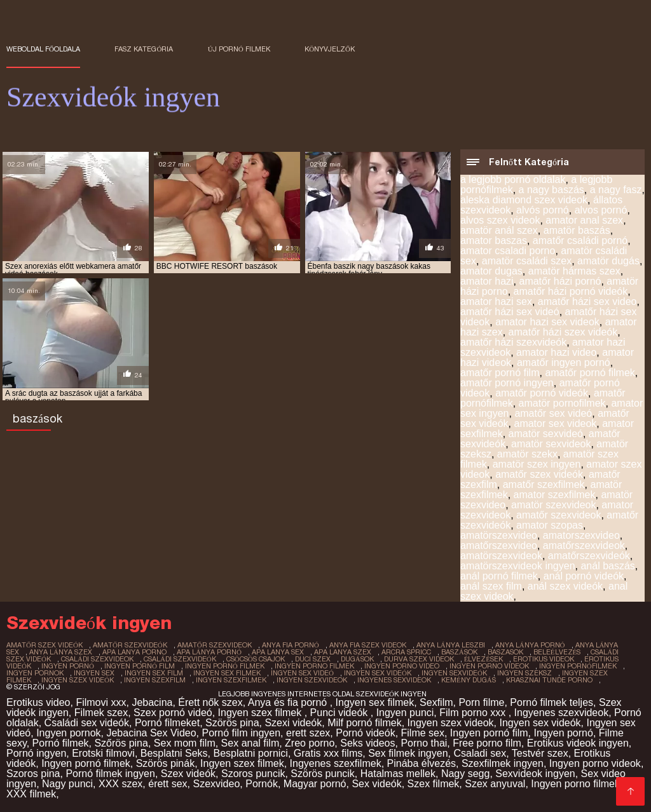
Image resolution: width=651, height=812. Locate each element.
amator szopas (550, 525)
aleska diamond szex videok (524, 200)
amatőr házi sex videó (510, 312)
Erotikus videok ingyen (578, 743)
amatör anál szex (499, 230)
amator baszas (494, 240)
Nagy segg (466, 774)
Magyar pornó (315, 784)
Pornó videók (365, 733)
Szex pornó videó (173, 713)
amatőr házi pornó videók (571, 291)
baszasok (505, 652)
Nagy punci (67, 784)
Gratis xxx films (328, 753)
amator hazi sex (496, 301)
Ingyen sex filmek (375, 702)
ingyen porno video (402, 666)
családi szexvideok (97, 659)
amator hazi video (556, 352)
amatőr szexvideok (558, 515)
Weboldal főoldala (43, 49)
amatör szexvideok (553, 505)
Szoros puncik (253, 774)
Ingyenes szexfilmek (336, 763)
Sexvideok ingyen (535, 774)
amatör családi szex (527, 261)
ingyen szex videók (78, 680)
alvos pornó (601, 210)
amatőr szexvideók (130, 645)
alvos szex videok (500, 220)
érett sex (168, 784)
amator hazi (487, 281)
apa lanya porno (134, 652)
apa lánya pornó (209, 652)
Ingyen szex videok (451, 723)
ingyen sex (94, 673)
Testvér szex (540, 753)
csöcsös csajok (256, 659)
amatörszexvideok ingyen (518, 566)
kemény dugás (469, 680)
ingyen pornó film (140, 666)
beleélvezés (557, 652)
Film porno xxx (474, 713)
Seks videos (367, 743)
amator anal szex (584, 220)
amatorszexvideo (581, 535)
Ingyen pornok (68, 733)
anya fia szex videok (368, 645)
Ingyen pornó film (489, 733)
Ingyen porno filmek (575, 784)
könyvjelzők (330, 49)
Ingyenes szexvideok (562, 713)
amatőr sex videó (553, 413)
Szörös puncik (323, 774)
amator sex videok (555, 423)
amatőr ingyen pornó (564, 362)
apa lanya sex (278, 652)
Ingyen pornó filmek (86, 763)
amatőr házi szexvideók (513, 342)
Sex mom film (185, 743)
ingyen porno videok (489, 666)
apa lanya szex (343, 652)
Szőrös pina (121, 743)
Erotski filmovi (103, 753)
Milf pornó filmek (364, 723)
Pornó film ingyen (241, 733)
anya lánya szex (61, 652)
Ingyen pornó (563, 733)
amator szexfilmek (555, 495)
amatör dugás (608, 261)
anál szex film (491, 586)
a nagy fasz (616, 190)
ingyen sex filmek (227, 673)
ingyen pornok (35, 673)
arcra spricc (406, 652)
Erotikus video (38, 702)
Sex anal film (250, 743)
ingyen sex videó (302, 673)
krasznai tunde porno (549, 680)
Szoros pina (33, 774)
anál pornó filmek (499, 576)
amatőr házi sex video (587, 301)
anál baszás (607, 566)
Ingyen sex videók (540, 723)
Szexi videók (293, 723)
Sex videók (376, 784)
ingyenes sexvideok (394, 680)
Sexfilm (436, 702)
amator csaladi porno (508, 251)
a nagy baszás (552, 190)
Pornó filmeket (167, 723)
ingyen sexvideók (454, 673)
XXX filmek (31, 794)
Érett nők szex (210, 702)
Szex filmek (434, 784)
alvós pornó (543, 210)
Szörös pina (232, 723)
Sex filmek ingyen (408, 753)
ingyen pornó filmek (225, 666)
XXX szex (120, 784)
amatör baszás (577, 230)
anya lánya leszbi (451, 645)
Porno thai (424, 743)
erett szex (308, 733)
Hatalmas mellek (398, 774)
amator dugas (491, 271)
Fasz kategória (144, 49)
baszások (459, 652)
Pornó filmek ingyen (110, 774)
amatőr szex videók (539, 474)
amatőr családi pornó (580, 240)
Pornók (262, 784)
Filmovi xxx (101, 702)
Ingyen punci (405, 713)
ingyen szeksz (524, 673)
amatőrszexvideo (499, 545)
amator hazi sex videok (547, 322)
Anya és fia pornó (289, 702)
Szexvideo (216, 784)
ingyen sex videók (378, 673)
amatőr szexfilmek (544, 484)
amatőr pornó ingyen (507, 383)
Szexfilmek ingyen (503, 763)
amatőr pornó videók (542, 393)
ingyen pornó (68, 666)
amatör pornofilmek (562, 403)
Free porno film (487, 743)
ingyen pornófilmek (578, 666)
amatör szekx (527, 454)
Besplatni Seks (174, 753)
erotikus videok (544, 659)
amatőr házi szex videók (563, 332)
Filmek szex (101, 713)
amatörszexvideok (501, 556)
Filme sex (423, 733)
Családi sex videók (87, 723)
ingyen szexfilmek (231, 680)
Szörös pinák (166, 763)
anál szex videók (565, 586)
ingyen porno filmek (314, 666)
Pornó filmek (61, 743)
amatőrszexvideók (589, 556)
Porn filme (481, 702)
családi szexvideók (180, 659)
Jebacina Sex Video (151, 733)
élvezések (483, 659)
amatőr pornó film (500, 373)
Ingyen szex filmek (261, 713)
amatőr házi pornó (560, 281)
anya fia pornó (291, 645)
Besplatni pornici (251, 753)
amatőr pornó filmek (590, 373)
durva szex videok (419, 659)
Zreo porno (310, 743)
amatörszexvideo (499, 535)
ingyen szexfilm (155, 680)
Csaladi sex (480, 753)
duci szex (313, 659)
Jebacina (152, 702)
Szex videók (188, 774)
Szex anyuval (495, 784)
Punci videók (340, 713)
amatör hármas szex (574, 271)
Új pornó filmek (239, 49)
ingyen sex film (154, 673)
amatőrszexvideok (584, 545)
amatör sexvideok (551, 444)
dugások (357, 659)
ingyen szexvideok (312, 680)
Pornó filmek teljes (552, 702)
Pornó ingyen (36, 753)
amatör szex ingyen (537, 464)
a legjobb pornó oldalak (513, 179)
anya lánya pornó (530, 645)
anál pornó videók (584, 576)
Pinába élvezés (422, 763)
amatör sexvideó (546, 434)
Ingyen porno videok (595, 763)
